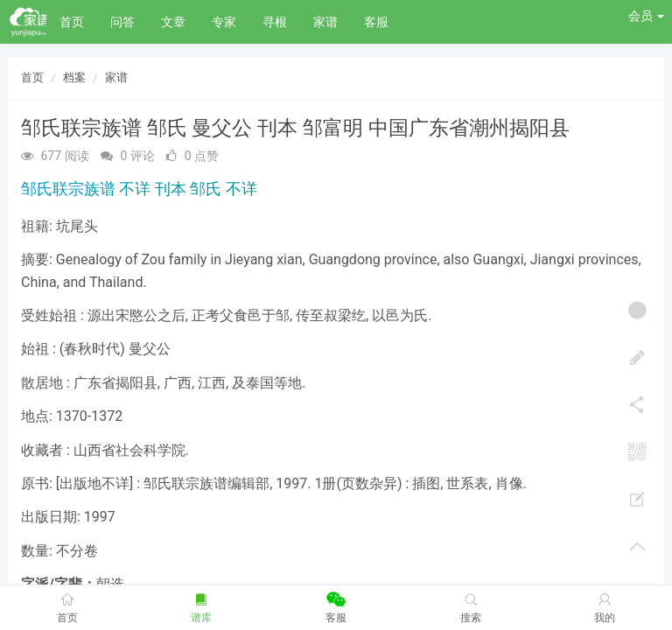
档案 (74, 77)
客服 (376, 22)
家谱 (325, 22)
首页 (72, 22)
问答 (122, 22)
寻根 (275, 22)
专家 (224, 22)
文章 (173, 22)
